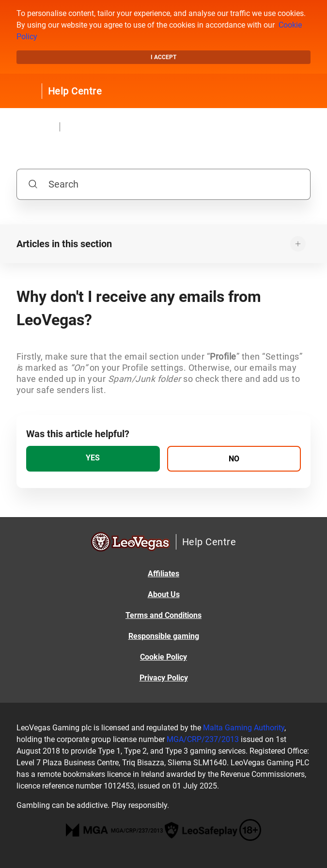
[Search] (164, 184)
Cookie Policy (163, 657)
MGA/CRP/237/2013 (203, 739)
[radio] (93, 459)
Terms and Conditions (163, 615)
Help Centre (75, 91)
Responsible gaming (164, 636)
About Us (164, 594)
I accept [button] (163, 57)
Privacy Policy (164, 678)
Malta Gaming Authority (244, 728)
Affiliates (163, 574)
